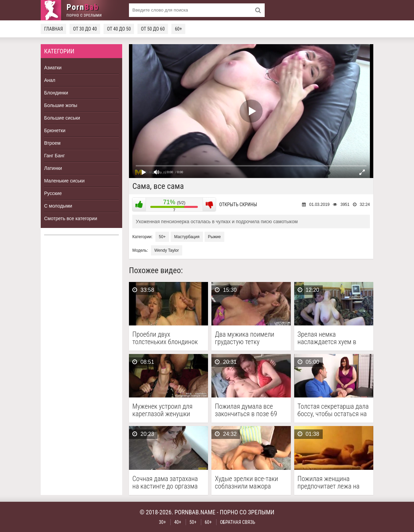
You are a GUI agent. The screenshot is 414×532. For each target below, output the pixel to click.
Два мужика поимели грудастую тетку (244, 338)
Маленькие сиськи (64, 181)
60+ (178, 29)
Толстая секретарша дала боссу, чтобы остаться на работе (333, 410)
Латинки (53, 168)
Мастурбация (187, 237)
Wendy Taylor (167, 250)
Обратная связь (238, 522)
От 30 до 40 (85, 29)
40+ (178, 522)
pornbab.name (195, 512)
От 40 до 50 (119, 29)
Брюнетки (55, 130)
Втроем (52, 143)
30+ (162, 522)
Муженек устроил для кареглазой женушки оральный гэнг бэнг (162, 410)
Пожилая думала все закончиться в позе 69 (246, 410)
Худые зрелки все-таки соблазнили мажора (246, 482)
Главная (53, 29)
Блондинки (56, 93)
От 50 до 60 (153, 29)
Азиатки (53, 68)
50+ (162, 237)
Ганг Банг (54, 156)
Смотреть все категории (71, 218)
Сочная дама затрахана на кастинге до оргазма (165, 482)
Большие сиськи (62, 118)
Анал (50, 80)
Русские (53, 193)
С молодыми (58, 206)
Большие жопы (61, 105)
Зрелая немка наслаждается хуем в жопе (327, 338)
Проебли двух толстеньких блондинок (165, 338)
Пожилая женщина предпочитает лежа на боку (329, 482)
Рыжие (214, 237)
